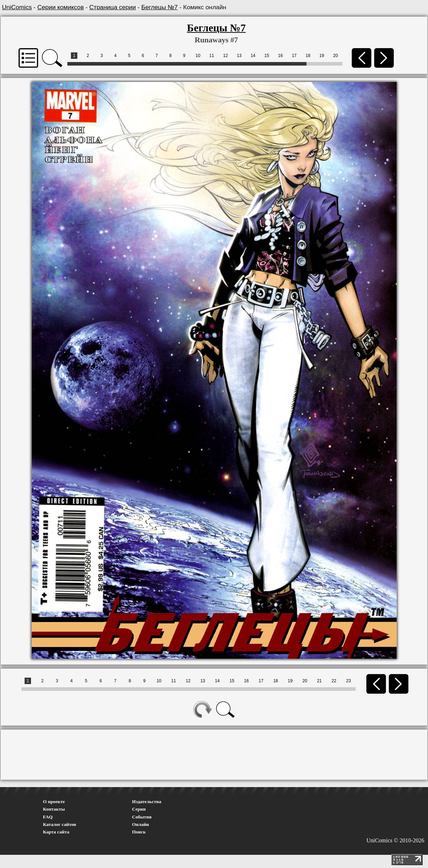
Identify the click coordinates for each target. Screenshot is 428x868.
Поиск (139, 832)
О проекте (54, 802)
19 (322, 56)
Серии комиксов (61, 7)
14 (253, 56)
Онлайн (141, 824)
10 (198, 56)
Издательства (147, 802)
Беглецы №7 (160, 7)
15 (267, 56)
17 (294, 56)
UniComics (17, 7)
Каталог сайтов (60, 824)
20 (336, 56)
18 (308, 56)
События (142, 817)
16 (280, 56)
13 (239, 56)
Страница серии (113, 7)
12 (225, 56)
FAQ (48, 817)
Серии (139, 809)
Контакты (54, 809)
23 (348, 681)
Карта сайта (56, 832)
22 (334, 681)
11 (212, 56)
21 (319, 681)
